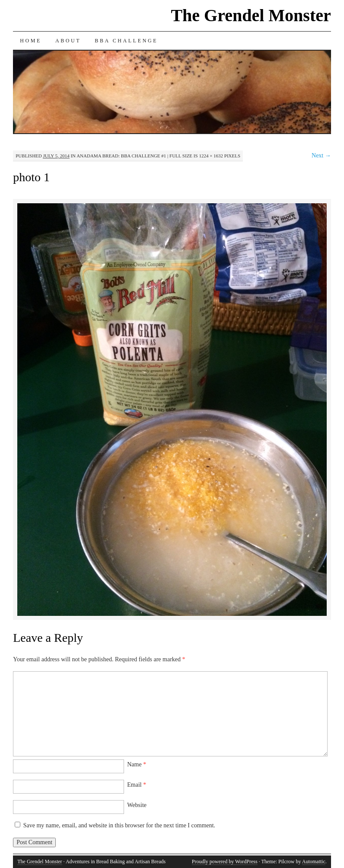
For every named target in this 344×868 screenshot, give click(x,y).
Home (31, 41)
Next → (321, 155)
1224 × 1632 (211, 156)
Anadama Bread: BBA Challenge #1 (121, 156)
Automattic (314, 862)
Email (137, 785)
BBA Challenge (126, 41)
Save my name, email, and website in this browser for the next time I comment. (119, 825)
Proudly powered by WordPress (225, 862)
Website (137, 805)
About (68, 41)
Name (137, 764)
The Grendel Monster (251, 15)
